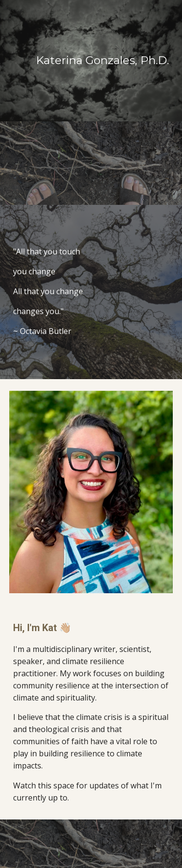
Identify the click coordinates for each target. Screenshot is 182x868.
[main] (91, 60)
